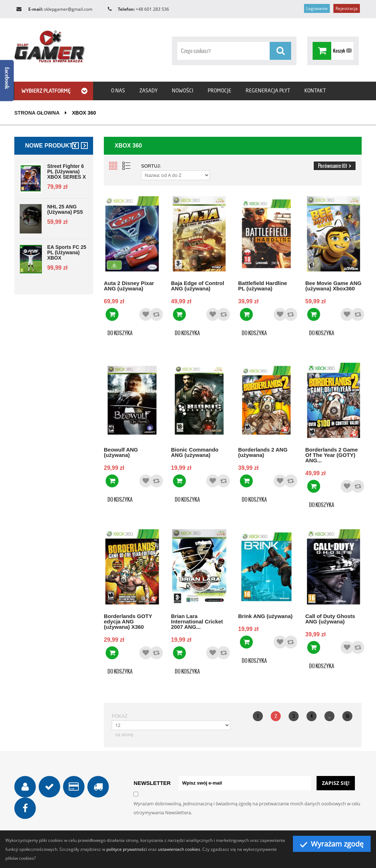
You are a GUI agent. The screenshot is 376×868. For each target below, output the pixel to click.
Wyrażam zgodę (332, 844)
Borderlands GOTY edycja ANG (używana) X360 (128, 621)
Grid (113, 166)
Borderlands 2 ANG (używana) (263, 452)
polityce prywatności (127, 849)
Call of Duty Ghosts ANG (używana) (330, 619)
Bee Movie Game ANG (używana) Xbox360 (334, 286)
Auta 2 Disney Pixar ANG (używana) (129, 286)
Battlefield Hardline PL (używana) (263, 286)
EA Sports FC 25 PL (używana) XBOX (67, 253)
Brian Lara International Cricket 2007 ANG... (197, 621)
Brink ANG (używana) (265, 616)
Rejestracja (347, 8)
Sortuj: (151, 166)
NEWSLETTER (152, 783)
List (126, 166)
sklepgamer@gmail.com (68, 9)
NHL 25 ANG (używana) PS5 (65, 209)
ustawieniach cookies (179, 849)
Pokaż (120, 716)
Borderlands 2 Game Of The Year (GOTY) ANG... (332, 455)
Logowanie (317, 8)
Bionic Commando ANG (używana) (195, 452)
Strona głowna (37, 113)
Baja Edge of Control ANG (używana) (198, 286)
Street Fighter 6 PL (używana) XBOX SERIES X (67, 172)
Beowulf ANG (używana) (121, 452)
